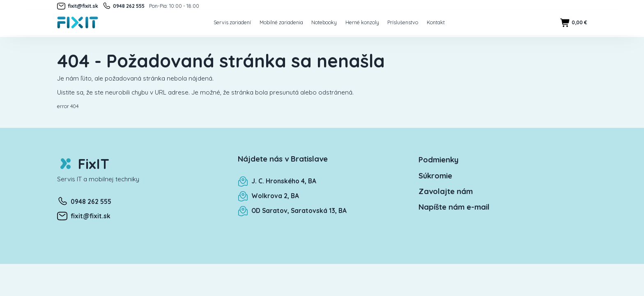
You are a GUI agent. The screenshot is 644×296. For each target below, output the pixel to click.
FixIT (83, 164)
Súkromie (435, 176)
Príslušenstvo (403, 22)
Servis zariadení (232, 22)
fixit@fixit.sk (78, 6)
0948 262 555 (123, 6)
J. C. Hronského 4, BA (277, 181)
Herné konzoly (362, 22)
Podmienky (438, 160)
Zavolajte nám (446, 191)
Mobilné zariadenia (281, 22)
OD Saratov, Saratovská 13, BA (292, 211)
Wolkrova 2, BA (268, 196)
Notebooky (324, 22)
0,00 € (574, 23)
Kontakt (436, 22)
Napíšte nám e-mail (454, 207)
